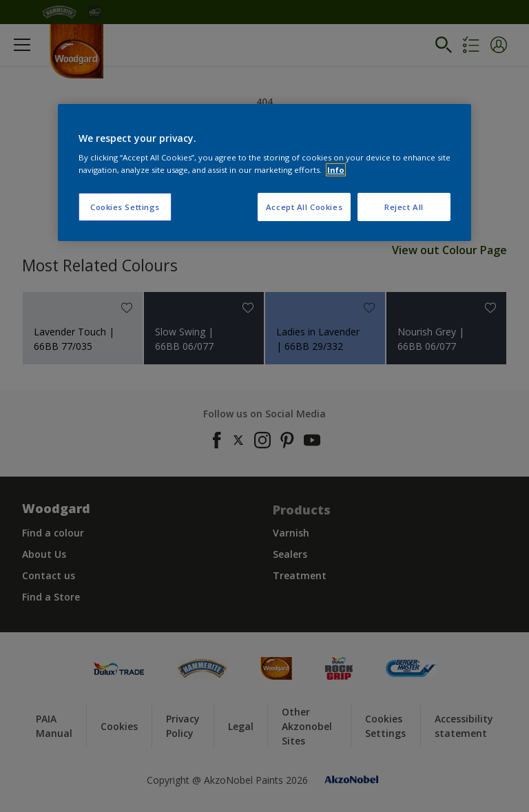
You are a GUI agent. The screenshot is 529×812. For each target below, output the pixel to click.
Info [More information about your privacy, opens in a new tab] (336, 170)
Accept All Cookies (304, 207)
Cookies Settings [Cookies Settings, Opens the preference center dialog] (125, 207)
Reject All (404, 207)
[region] (264, 173)
